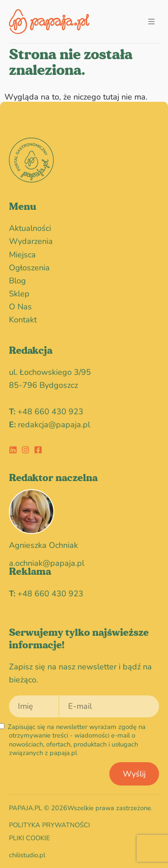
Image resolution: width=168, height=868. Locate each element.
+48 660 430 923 (50, 412)
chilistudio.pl (27, 855)
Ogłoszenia (32, 268)
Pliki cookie (30, 838)
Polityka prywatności (50, 825)
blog (17, 281)
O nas (20, 307)
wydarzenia (33, 241)
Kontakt (23, 320)
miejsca (22, 255)
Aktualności (30, 228)
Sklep (19, 294)
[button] (151, 22)
